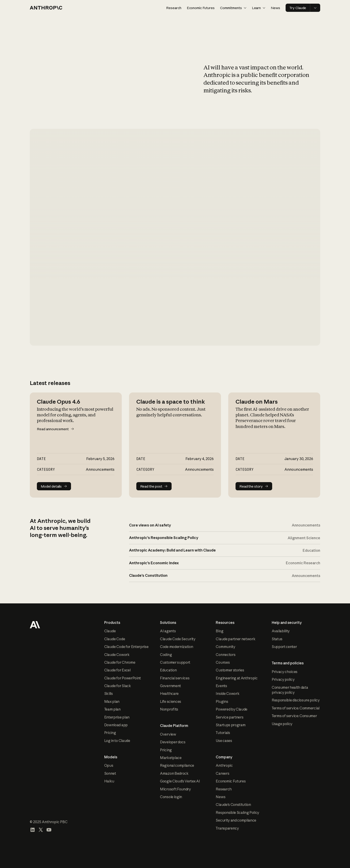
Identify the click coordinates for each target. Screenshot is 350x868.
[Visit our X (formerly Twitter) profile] (41, 830)
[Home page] (46, 8)
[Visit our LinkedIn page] (33, 830)
